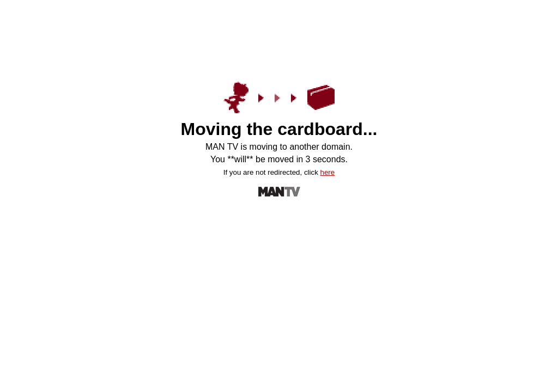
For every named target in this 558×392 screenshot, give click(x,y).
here (328, 172)
